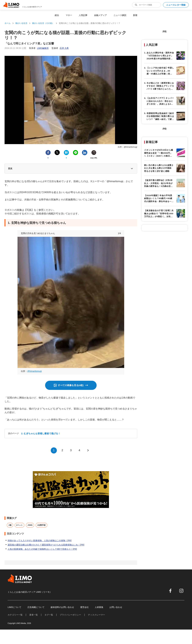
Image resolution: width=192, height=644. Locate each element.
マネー (69, 15)
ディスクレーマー (96, 615)
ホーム (8, 23)
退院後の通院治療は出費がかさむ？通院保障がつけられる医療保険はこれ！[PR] (46, 545)
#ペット (20, 525)
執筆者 (39, 48)
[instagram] (181, 591)
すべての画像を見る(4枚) (71, 385)
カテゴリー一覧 (15, 615)
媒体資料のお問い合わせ (62, 607)
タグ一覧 (49, 615)
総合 (57, 15)
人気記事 (83, 15)
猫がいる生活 (21, 23)
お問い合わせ (116, 607)
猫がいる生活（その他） (43, 23)
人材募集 (99, 607)
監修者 (60, 48)
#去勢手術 (42, 525)
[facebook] (170, 591)
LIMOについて (14, 607)
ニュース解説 (120, 15)
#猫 (10, 525)
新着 (135, 15)
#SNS (30, 525)
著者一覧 (34, 615)
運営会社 (84, 607)
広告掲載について (36, 607)
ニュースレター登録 (176, 5)
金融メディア (100, 15)
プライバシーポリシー (70, 615)
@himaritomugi (34, 371)
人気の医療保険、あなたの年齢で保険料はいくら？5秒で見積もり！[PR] (42, 549)
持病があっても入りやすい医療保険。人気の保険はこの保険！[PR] (40, 541)
